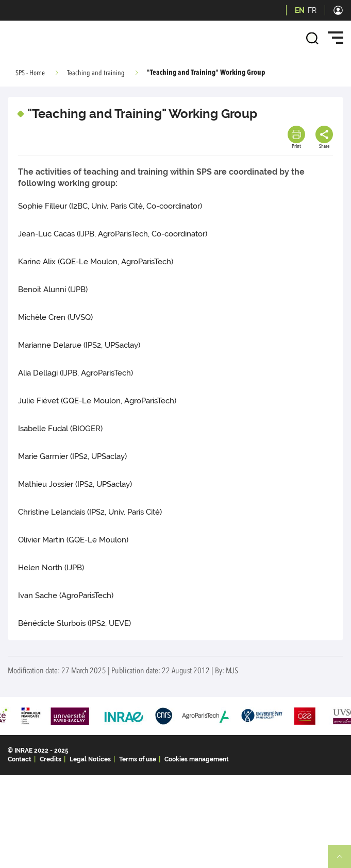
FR (312, 10)
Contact (20, 759)
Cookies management (197, 759)
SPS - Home (30, 73)
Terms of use (138, 759)
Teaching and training (96, 73)
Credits (51, 759)
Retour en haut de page (344, 861)
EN (300, 10)
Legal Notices (90, 759)
